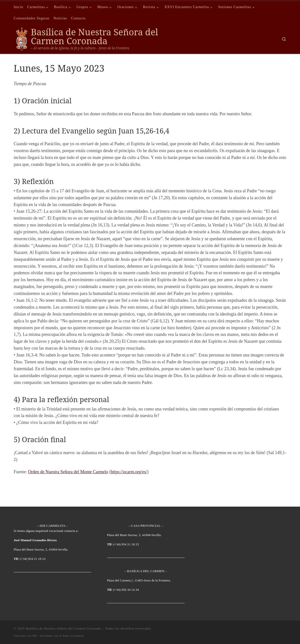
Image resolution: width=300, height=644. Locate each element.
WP (35, 636)
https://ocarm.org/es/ (129, 472)
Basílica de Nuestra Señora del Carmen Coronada (63, 628)
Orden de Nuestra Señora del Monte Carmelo (68, 472)
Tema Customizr (73, 636)
